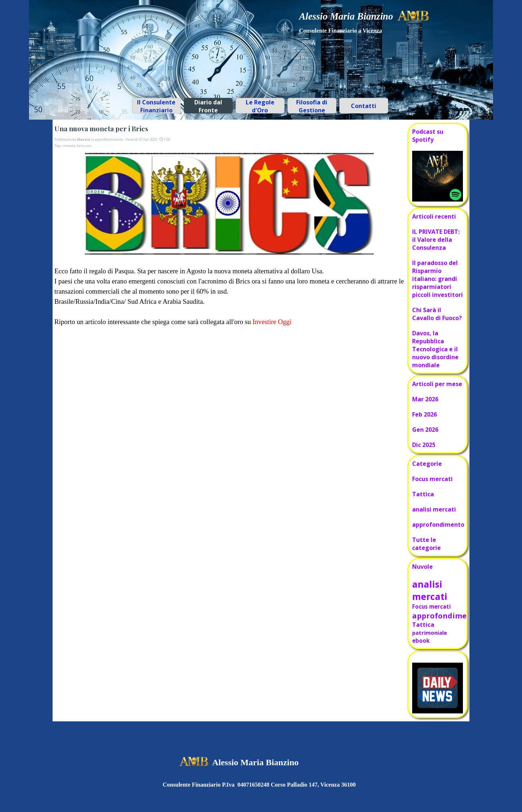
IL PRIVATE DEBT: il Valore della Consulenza (436, 240)
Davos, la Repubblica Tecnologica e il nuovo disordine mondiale (435, 349)
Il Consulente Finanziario (156, 106)
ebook (421, 641)
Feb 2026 (424, 414)
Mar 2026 (425, 399)
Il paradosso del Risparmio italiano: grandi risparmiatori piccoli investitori (438, 279)
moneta (69, 146)
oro (89, 146)
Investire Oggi (271, 322)
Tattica (423, 494)
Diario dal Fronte (208, 106)
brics (81, 146)
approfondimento (438, 525)
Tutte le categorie (426, 544)
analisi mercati (434, 509)
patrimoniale (430, 633)
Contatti (364, 106)
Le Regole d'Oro (260, 106)
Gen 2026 (425, 430)
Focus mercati (432, 479)
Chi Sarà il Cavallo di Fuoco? (437, 314)
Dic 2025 (424, 445)
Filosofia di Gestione (312, 106)
